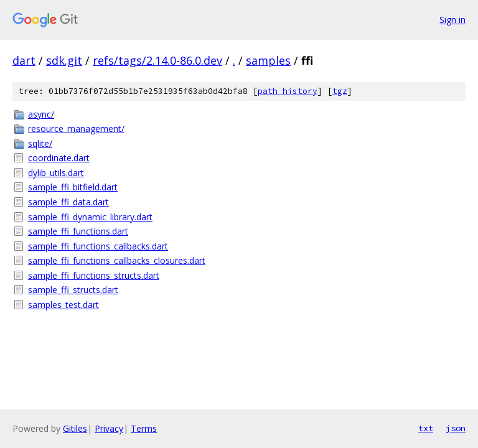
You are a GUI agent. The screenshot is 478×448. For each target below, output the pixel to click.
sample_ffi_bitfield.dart (73, 187)
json (456, 428)
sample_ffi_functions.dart (78, 231)
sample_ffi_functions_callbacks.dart (98, 246)
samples (268, 60)
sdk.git (64, 60)
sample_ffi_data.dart (68, 202)
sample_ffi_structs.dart (73, 290)
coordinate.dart (59, 158)
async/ (41, 114)
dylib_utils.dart (56, 173)
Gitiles (75, 428)
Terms (144, 428)
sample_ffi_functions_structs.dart (94, 275)
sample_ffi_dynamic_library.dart (90, 217)
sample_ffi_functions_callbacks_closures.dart (117, 260)
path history (288, 91)
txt (426, 428)
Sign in (452, 20)
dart (24, 60)
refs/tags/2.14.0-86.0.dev (157, 60)
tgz (340, 91)
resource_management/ (76, 128)
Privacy (109, 428)
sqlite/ (40, 143)
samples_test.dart (63, 305)
